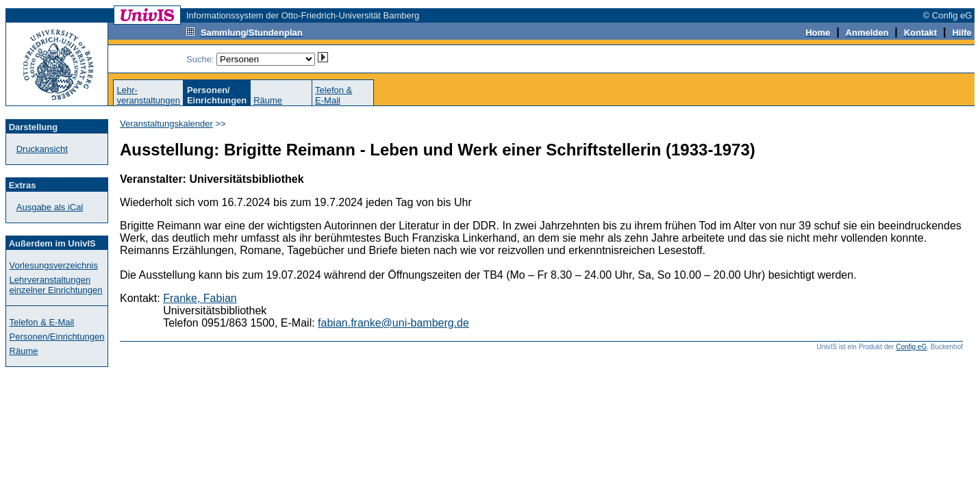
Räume (268, 100)
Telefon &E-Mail (334, 95)
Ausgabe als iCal (50, 207)
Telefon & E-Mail (42, 322)
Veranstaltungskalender (166, 124)
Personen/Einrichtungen (57, 337)
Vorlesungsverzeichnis (54, 265)
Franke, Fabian (200, 298)
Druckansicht (42, 149)
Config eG (911, 347)
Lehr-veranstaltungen (148, 95)
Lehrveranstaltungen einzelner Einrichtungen (56, 285)
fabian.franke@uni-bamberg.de (393, 323)
